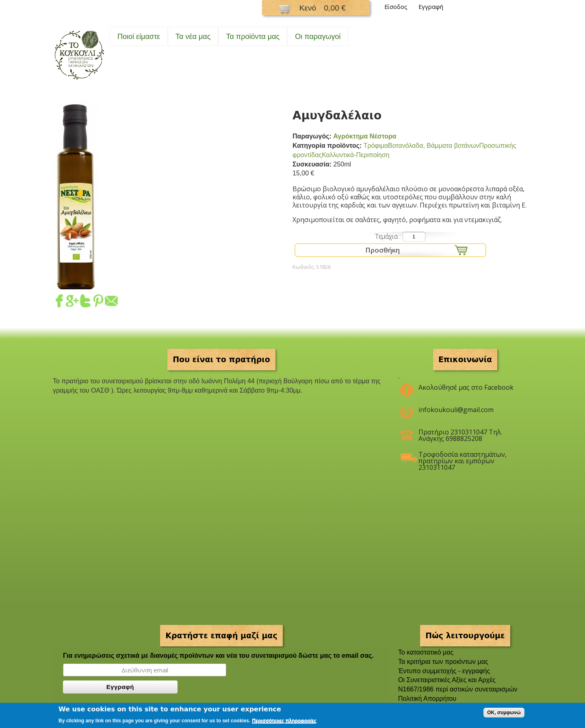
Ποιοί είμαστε (139, 37)
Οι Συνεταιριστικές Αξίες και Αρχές (447, 680)
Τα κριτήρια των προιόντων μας (443, 662)
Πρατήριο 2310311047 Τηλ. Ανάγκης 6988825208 (460, 435)
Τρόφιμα (376, 146)
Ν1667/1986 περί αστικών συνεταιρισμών (458, 689)
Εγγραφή (431, 7)
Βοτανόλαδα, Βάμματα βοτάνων (433, 146)
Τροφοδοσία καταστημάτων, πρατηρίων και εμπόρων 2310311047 (463, 458)
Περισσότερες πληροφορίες (284, 721)
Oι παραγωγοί (318, 37)
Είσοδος (396, 7)
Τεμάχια (387, 236)
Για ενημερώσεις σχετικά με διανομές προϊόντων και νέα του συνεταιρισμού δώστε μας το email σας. (218, 656)
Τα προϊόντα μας (253, 37)
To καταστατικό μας (426, 652)
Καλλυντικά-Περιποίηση (356, 155)
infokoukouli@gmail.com (456, 410)
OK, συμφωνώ (504, 713)
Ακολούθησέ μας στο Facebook (466, 387)
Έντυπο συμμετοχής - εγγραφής (444, 671)
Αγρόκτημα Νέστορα (365, 136)
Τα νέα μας (193, 37)
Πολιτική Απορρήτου (427, 699)
